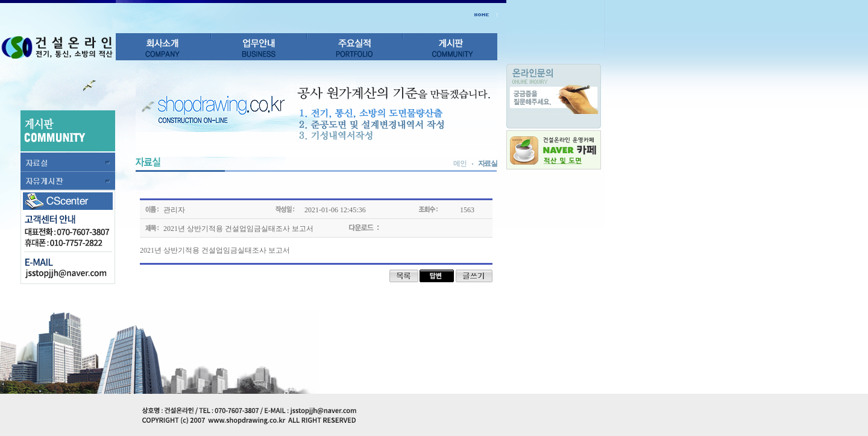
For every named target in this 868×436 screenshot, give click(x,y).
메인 (460, 163)
